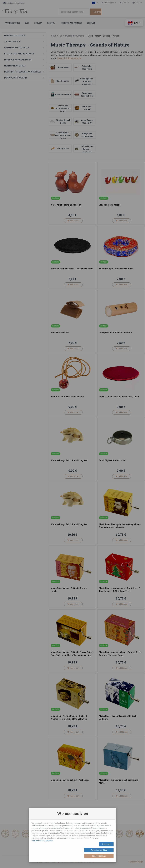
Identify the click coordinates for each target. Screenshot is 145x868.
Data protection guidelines (42, 841)
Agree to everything (99, 850)
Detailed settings (99, 856)
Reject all (106, 844)
